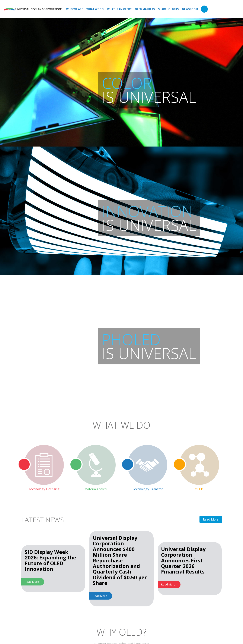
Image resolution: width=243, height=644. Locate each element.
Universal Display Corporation (33, 9)
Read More (211, 519)
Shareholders (168, 9)
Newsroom (190, 9)
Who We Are (75, 9)
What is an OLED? (119, 9)
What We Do (95, 9)
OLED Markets (145, 9)
